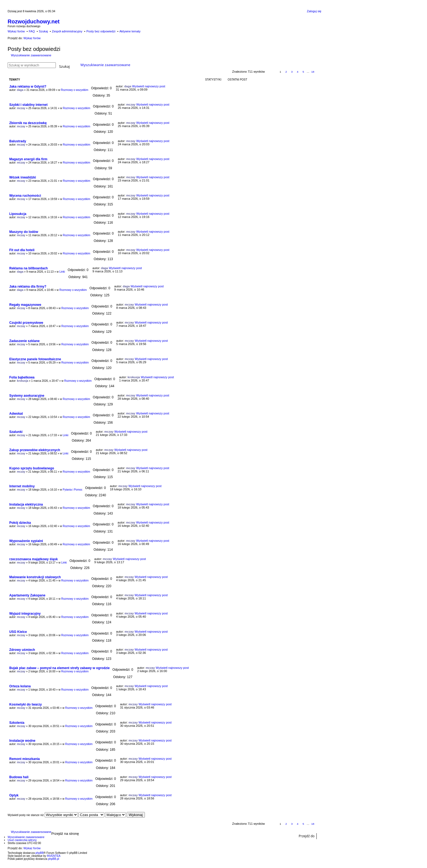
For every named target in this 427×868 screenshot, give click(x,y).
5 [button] (303, 72)
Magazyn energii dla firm (28, 159)
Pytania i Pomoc (72, 490)
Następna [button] (319, 72)
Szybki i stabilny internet (28, 105)
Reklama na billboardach (28, 268)
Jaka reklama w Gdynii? (28, 87)
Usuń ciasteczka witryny (22, 840)
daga (20, 90)
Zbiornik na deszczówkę (28, 123)
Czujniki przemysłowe (26, 323)
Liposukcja (18, 214)
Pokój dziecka (20, 523)
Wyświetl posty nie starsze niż (43, 815)
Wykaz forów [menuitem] (16, 31)
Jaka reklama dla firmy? (28, 287)
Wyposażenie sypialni (26, 541)
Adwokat (16, 414)
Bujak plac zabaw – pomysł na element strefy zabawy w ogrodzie (60, 668)
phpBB (39, 853)
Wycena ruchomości (25, 196)
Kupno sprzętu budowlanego (32, 468)
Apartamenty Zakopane (27, 595)
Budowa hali (19, 777)
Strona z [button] (272, 72)
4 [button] (298, 72)
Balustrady (18, 141)
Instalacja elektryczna (26, 504)
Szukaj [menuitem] (43, 31)
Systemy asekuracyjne (27, 396)
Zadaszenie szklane (24, 341)
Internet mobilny (22, 486)
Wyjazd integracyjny (25, 614)
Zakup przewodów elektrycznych (35, 450)
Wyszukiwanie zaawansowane (31, 55)
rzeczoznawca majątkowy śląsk (33, 559)
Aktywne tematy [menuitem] (130, 31)
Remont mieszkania (25, 759)
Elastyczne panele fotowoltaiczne (35, 359)
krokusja (22, 381)
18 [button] (313, 72)
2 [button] (286, 72)
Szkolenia (17, 723)
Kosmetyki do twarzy (25, 704)
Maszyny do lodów (24, 232)
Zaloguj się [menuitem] (314, 11)
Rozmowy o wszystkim (75, 90)
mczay (21, 108)
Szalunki (16, 432)
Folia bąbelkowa (22, 377)
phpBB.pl (54, 859)
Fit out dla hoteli (22, 250)
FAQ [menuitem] (32, 31)
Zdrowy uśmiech (22, 650)
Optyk (14, 795)
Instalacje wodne (22, 741)
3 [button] (292, 72)
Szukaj (64, 66)
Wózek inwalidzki (23, 177)
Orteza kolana (20, 686)
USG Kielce (18, 632)
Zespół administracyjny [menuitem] (67, 31)
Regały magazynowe (25, 305)
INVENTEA (54, 856)
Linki (62, 272)
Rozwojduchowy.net (34, 21)
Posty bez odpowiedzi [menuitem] (101, 31)
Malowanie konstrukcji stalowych (35, 577)
